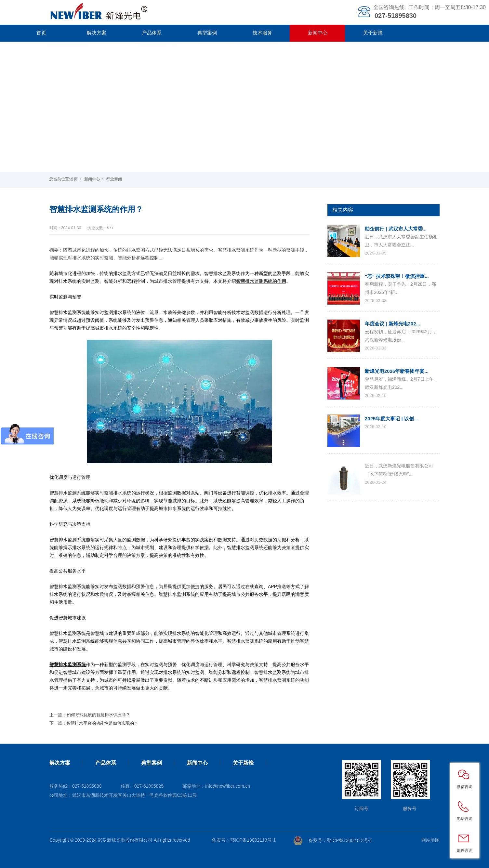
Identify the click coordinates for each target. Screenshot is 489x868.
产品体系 (152, 33)
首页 (41, 33)
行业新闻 (114, 179)
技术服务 (262, 33)
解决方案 (97, 33)
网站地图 (430, 840)
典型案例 (207, 33)
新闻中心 (318, 33)
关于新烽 (373, 33)
